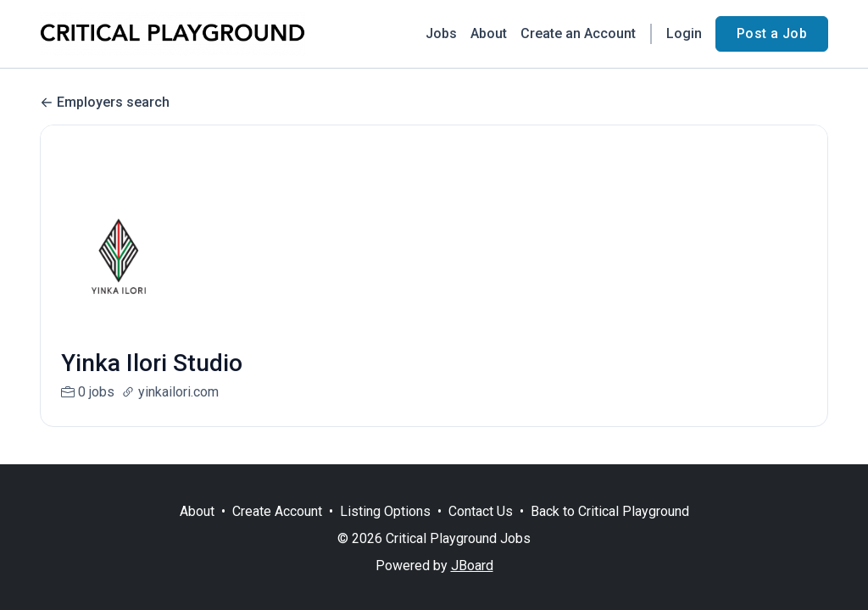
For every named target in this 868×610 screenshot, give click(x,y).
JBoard (472, 566)
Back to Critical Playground (610, 511)
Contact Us (481, 511)
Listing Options (385, 511)
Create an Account (578, 33)
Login (684, 33)
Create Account (277, 511)
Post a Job (772, 33)
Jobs (441, 33)
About (489, 33)
